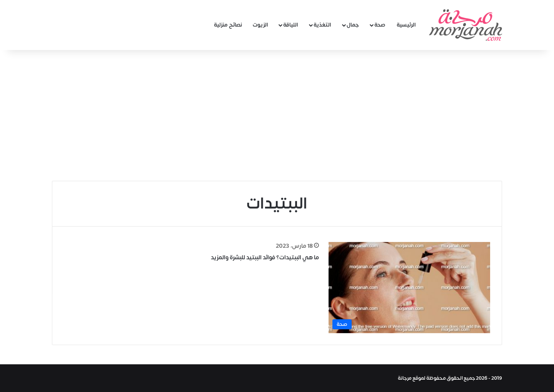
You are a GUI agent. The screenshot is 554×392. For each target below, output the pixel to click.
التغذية (322, 25)
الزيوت (260, 25)
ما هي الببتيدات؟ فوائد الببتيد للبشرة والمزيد (265, 258)
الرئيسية (406, 25)
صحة (380, 25)
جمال (353, 25)
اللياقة (291, 25)
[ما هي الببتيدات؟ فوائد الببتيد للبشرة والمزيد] (409, 288)
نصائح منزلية (228, 25)
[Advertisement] (277, 115)
